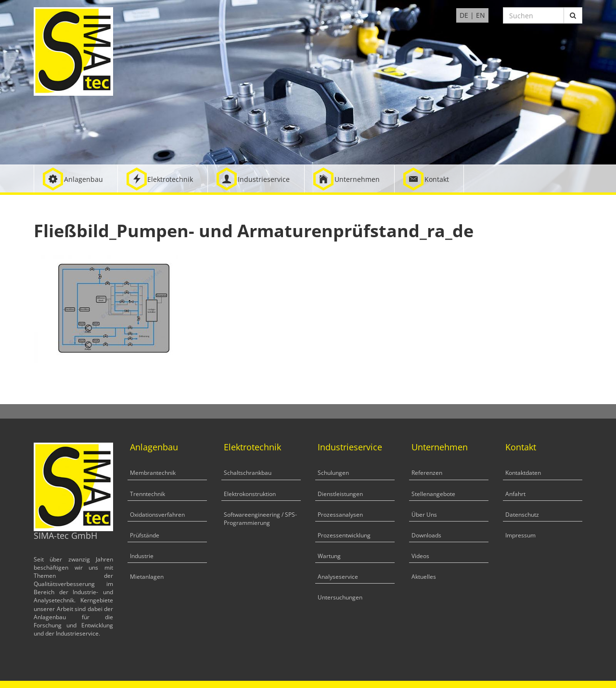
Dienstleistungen (340, 494)
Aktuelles (424, 577)
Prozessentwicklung (344, 535)
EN (481, 15)
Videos (420, 556)
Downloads (426, 535)
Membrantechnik (153, 473)
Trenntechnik (148, 494)
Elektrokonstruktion (250, 494)
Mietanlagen (147, 577)
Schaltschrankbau (248, 473)
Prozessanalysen (340, 515)
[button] (76, 179)
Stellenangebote (433, 494)
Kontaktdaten (523, 473)
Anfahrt (515, 494)
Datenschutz (522, 515)
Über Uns (424, 515)
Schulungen (333, 473)
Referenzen (427, 473)
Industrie (142, 556)
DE (464, 15)
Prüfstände (145, 535)
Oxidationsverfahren (157, 515)
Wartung (329, 556)
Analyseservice (338, 577)
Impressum (520, 535)
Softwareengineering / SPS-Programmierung (260, 519)
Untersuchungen (340, 597)
